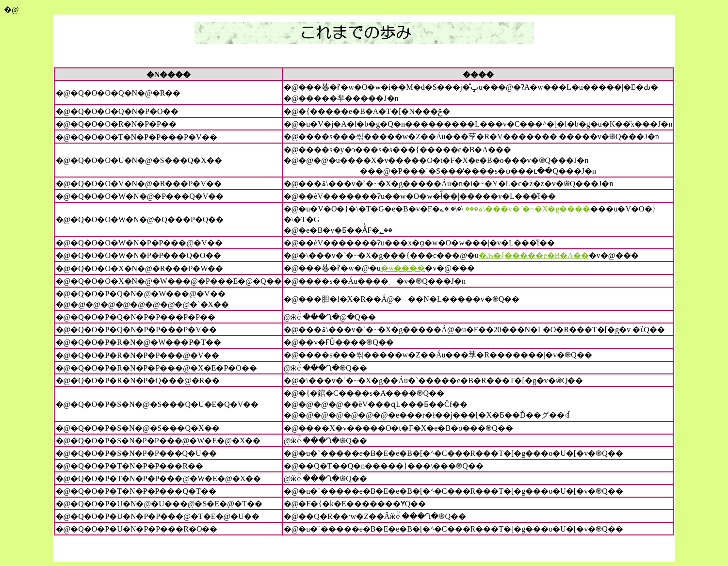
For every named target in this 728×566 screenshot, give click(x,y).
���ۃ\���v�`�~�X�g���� (528, 209)
